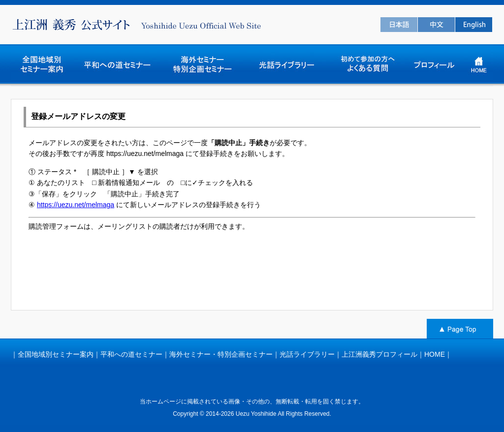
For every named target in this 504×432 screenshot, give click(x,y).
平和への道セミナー (131, 354)
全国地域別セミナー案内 (56, 354)
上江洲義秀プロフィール (379, 354)
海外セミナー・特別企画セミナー (221, 354)
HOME (435, 354)
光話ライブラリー (307, 354)
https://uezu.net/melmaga (76, 205)
